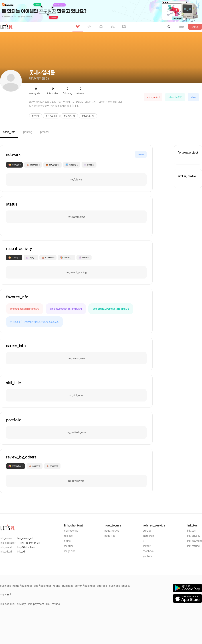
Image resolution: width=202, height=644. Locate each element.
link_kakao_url (25, 538)
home (67, 541)
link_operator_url (30, 543)
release (68, 536)
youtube (148, 556)
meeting (69, 546)
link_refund (193, 546)
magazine (70, 551)
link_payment (194, 541)
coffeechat (71, 531)
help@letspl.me (26, 547)
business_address (96, 586)
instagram (149, 536)
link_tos (191, 531)
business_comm (72, 586)
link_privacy (193, 536)
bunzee (147, 531)
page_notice (112, 531)
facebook (149, 551)
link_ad (21, 552)
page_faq (110, 536)
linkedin (147, 546)
